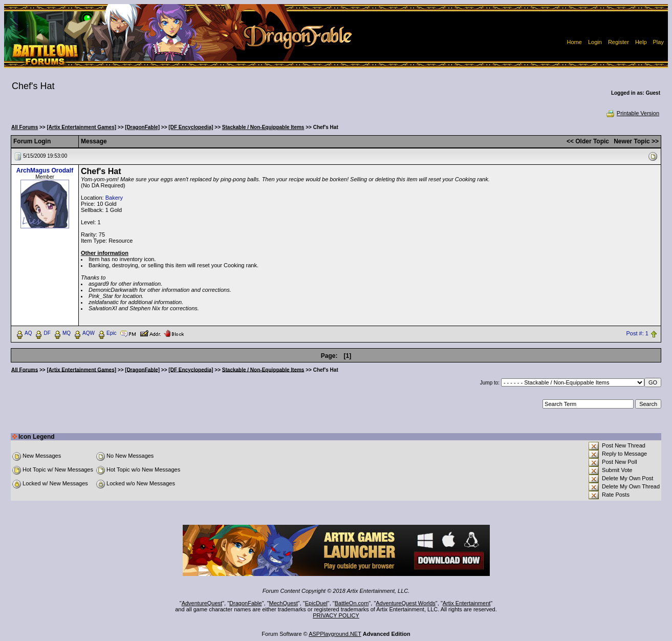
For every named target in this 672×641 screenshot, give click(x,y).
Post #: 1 (637, 333)
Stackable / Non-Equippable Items (263, 127)
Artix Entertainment (467, 603)
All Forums (25, 127)
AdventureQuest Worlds (406, 603)
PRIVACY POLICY (336, 615)
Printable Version (632, 113)
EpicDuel (316, 603)
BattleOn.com (352, 603)
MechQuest (284, 603)
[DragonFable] (142, 127)
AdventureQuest (202, 603)
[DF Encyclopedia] (191, 127)
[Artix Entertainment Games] (81, 127)
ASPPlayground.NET (335, 634)
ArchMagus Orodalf (45, 170)
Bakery (114, 198)
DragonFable (246, 603)
